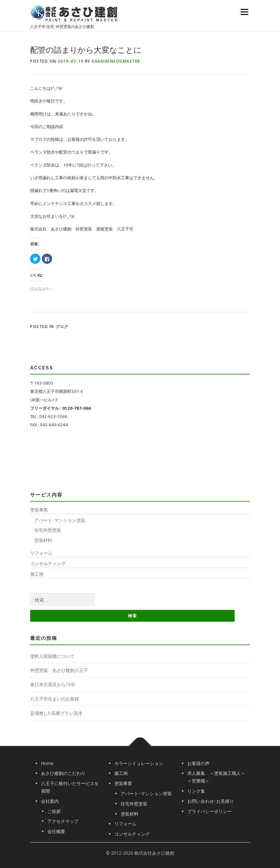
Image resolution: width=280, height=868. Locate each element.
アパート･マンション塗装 (60, 520)
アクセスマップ (63, 821)
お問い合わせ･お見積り (211, 801)
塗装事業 (39, 510)
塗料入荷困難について (52, 656)
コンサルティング (48, 563)
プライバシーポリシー (210, 811)
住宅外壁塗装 (48, 530)
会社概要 (56, 831)
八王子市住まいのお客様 (55, 699)
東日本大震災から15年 (53, 684)
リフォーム (41, 553)
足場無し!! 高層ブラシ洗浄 (56, 713)
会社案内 (50, 801)
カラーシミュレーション (139, 763)
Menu (244, 12)
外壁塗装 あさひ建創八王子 (59, 670)
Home (47, 763)
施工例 (37, 574)
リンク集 (196, 791)
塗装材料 (43, 540)
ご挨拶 (54, 811)
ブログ (62, 327)
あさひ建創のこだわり (63, 773)
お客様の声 (198, 763)
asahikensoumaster (116, 61)
